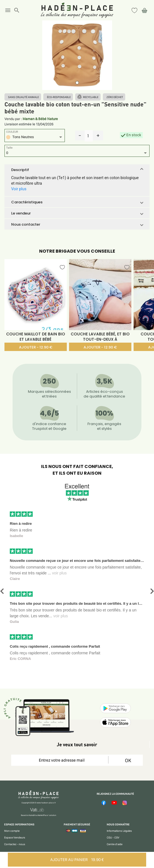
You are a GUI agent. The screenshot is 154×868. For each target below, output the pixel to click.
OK (128, 760)
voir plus (59, 573)
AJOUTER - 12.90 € (36, 347)
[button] (77, 170)
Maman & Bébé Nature (40, 119)
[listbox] (35, 138)
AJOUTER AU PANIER (77, 860)
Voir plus (19, 189)
